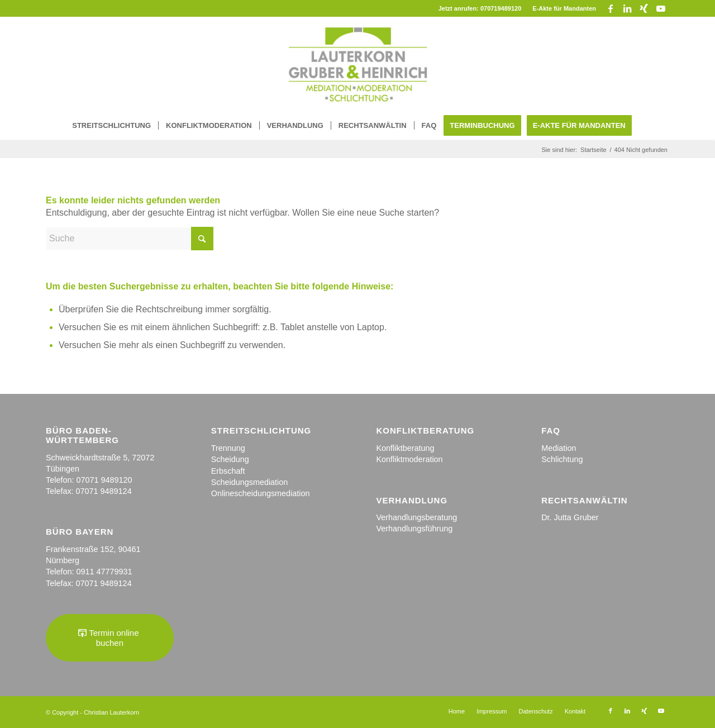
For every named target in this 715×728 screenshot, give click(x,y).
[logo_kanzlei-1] (358, 64)
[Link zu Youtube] (661, 8)
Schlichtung (562, 459)
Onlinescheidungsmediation (261, 493)
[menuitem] (561, 8)
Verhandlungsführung (414, 529)
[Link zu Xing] (644, 8)
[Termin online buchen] (110, 638)
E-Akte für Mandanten (564, 8)
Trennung (228, 448)
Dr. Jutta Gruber (570, 517)
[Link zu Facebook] (610, 8)
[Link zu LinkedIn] (627, 8)
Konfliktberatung (405, 448)
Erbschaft (228, 471)
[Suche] (130, 239)
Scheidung (230, 459)
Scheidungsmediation (250, 482)
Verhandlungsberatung (416, 517)
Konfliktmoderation (409, 459)
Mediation (559, 448)
